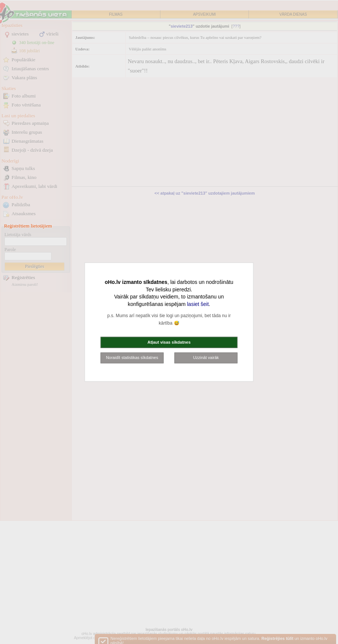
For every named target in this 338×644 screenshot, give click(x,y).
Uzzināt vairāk (206, 357)
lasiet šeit (198, 304)
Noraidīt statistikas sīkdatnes (132, 357)
